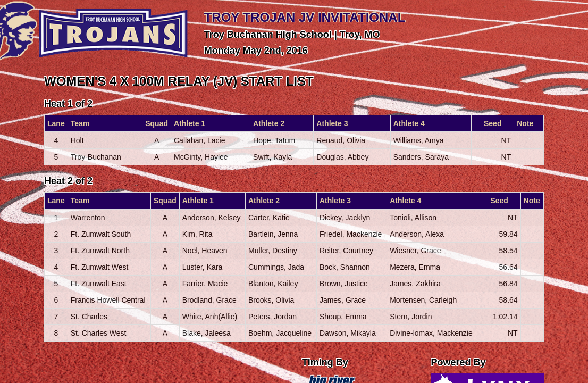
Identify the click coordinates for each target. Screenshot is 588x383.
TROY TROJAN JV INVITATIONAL (305, 17)
